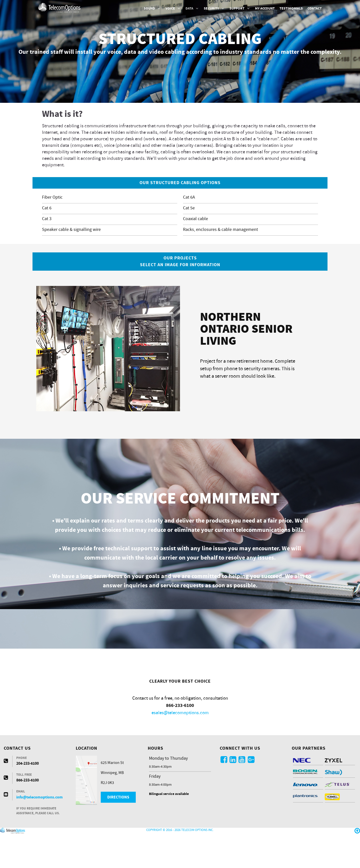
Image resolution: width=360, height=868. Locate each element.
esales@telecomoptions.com (180, 744)
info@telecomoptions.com (39, 829)
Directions (118, 829)
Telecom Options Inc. (197, 861)
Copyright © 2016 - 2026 (164, 861)
